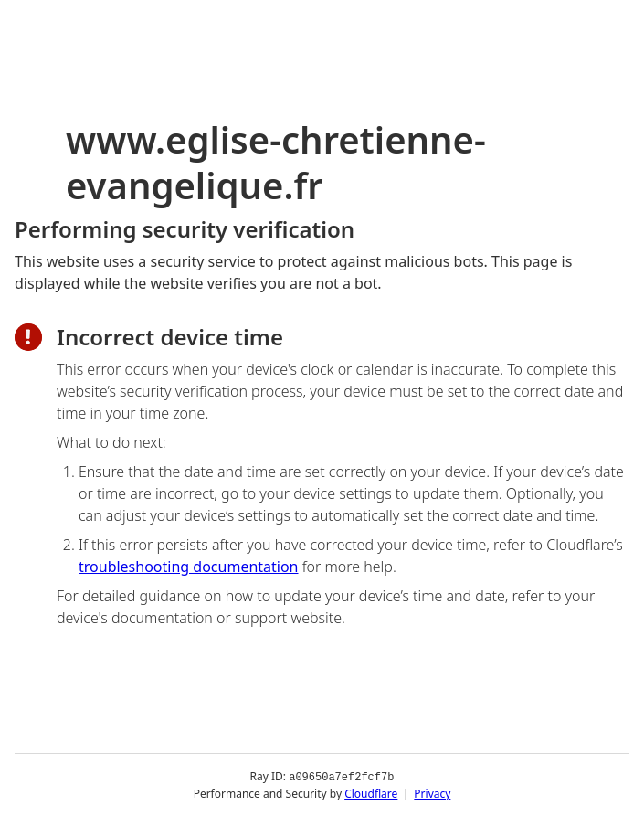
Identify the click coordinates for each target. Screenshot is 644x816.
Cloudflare (371, 793)
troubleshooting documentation (189, 567)
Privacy (432, 793)
